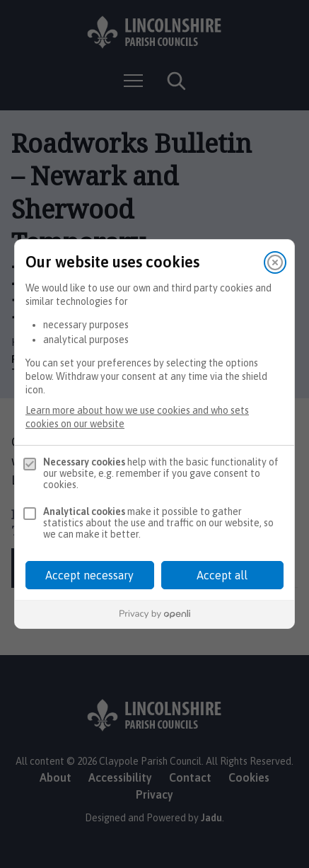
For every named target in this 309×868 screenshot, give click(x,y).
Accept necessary (89, 575)
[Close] (275, 262)
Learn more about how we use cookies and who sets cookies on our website (137, 417)
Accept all (222, 575)
